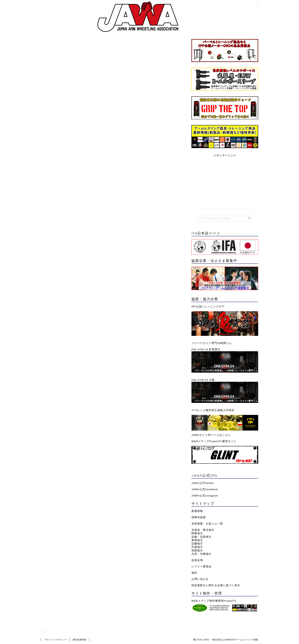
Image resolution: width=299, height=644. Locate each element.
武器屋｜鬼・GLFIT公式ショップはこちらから (80, 214)
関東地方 (197, 533)
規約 (194, 573)
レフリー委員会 (201, 567)
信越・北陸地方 (201, 537)
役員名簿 (197, 560)
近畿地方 (197, 544)
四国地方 (197, 551)
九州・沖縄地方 (201, 554)
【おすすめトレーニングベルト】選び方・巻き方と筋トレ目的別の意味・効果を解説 (107, 176)
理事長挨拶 (199, 517)
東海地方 (197, 540)
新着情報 (197, 511)
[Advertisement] (225, 181)
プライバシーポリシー (55, 640)
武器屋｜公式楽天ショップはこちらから (75, 226)
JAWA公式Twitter (203, 483)
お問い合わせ (200, 579)
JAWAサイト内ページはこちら (211, 435)
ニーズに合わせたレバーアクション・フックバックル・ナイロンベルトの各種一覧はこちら (112, 153)
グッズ (52, 46)
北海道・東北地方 (203, 530)
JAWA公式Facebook (205, 489)
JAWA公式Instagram (205, 496)
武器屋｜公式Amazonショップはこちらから (78, 238)
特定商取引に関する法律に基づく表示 (216, 585)
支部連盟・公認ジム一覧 (207, 524)
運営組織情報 (80, 640)
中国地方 (197, 547)
